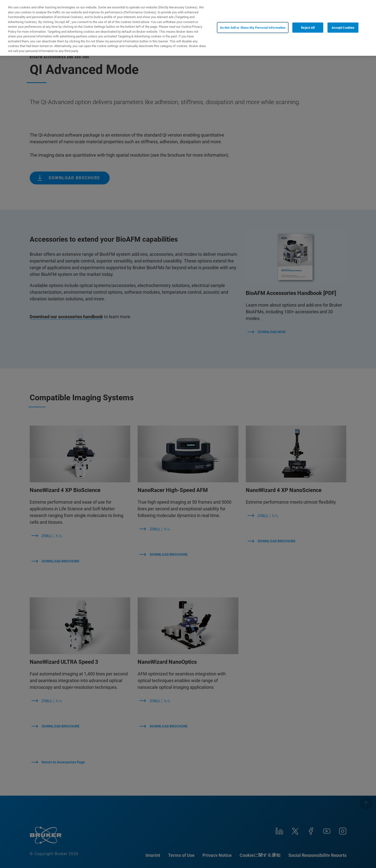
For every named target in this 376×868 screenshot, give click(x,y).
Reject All (308, 27)
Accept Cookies (343, 27)
